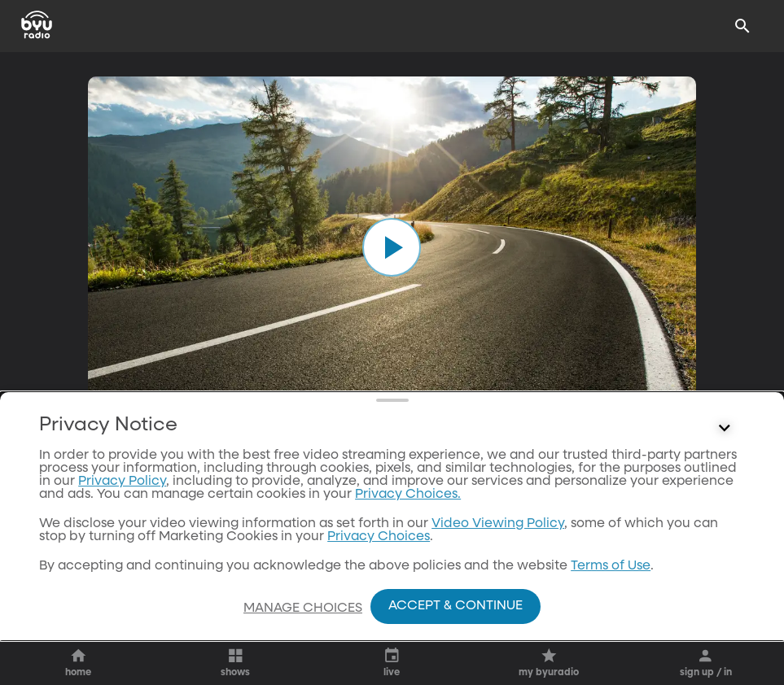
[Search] (742, 26)
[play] (392, 247)
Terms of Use (611, 566)
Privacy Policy (122, 482)
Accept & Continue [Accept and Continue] (456, 606)
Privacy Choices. (408, 495)
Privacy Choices (379, 537)
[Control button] (725, 429)
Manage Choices (303, 609)
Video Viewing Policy (498, 524)
